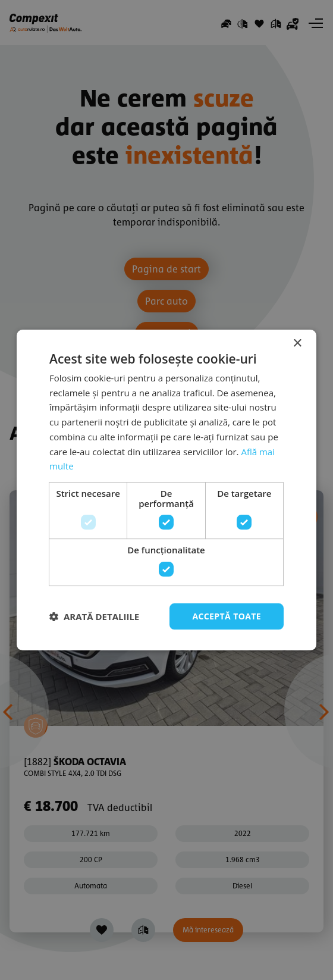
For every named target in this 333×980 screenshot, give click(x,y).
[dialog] (166, 490)
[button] (94, 616)
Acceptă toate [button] (227, 616)
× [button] (297, 344)
